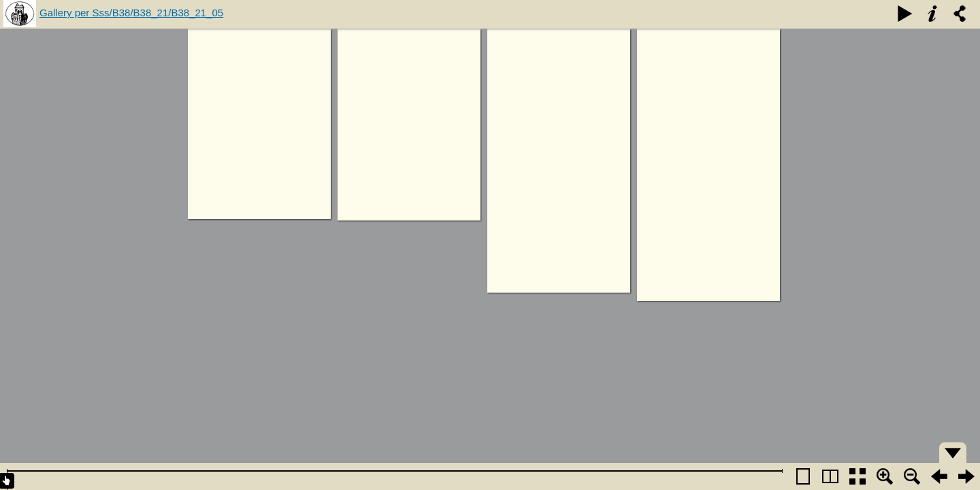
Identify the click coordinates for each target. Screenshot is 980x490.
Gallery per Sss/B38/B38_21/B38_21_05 (131, 13)
